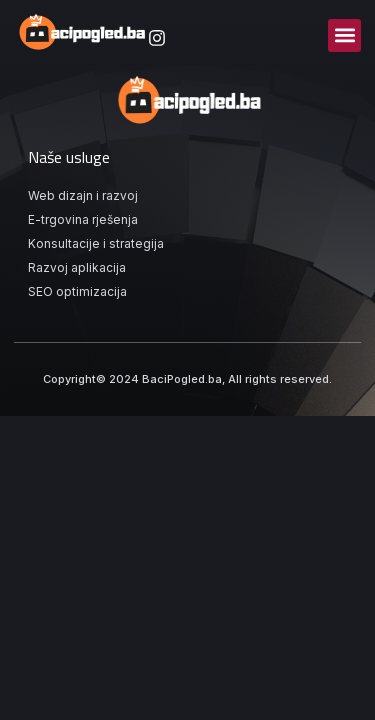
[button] (344, 35)
